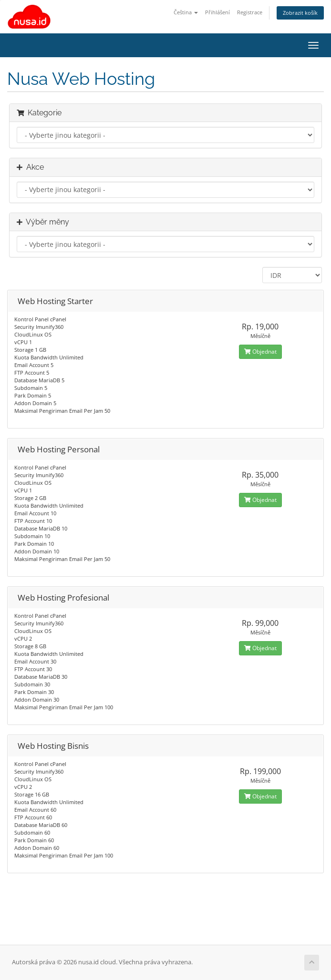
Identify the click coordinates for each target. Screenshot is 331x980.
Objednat (260, 352)
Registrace (250, 12)
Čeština (186, 12)
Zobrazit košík (300, 13)
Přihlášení (217, 12)
